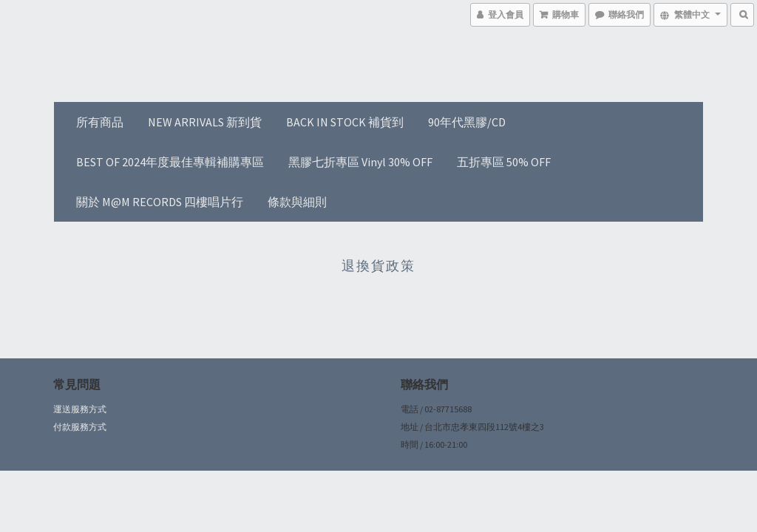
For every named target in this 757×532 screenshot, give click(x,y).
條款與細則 (297, 202)
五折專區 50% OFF (504, 162)
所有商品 (100, 122)
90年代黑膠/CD (467, 122)
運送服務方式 (80, 409)
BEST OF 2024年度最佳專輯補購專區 (170, 162)
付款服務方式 (80, 427)
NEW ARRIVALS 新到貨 (205, 122)
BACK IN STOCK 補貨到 (345, 122)
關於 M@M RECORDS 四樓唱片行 (160, 202)
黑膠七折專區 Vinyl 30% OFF (360, 162)
